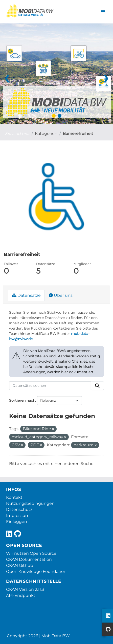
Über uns (61, 295)
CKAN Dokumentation (29, 559)
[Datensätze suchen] (50, 386)
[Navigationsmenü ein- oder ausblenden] (103, 12)
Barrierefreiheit (78, 134)
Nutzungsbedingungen (30, 503)
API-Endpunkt (21, 595)
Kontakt (14, 497)
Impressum (18, 516)
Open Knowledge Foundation (36, 572)
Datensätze (26, 295)
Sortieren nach (22, 400)
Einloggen (17, 522)
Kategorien (46, 134)
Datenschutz (19, 509)
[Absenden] (97, 386)
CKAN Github (20, 565)
